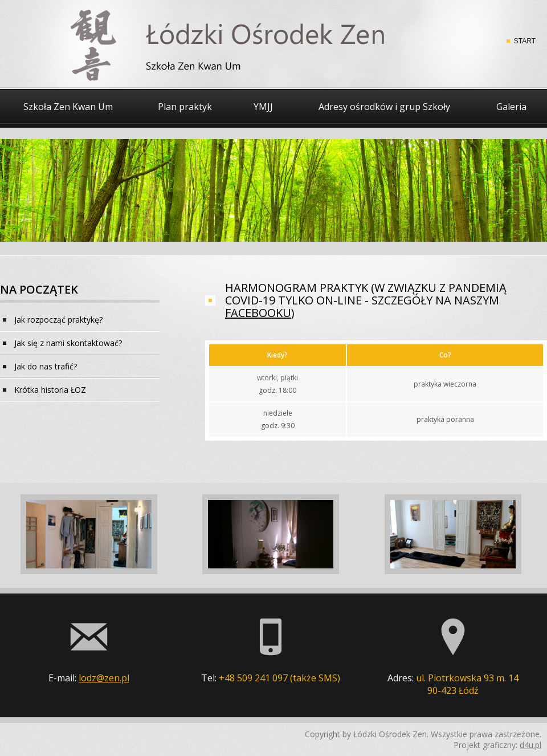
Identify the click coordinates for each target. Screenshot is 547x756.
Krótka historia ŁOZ (50, 390)
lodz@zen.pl (104, 678)
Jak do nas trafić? (46, 366)
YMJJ (263, 107)
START (525, 41)
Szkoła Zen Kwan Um (68, 107)
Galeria (511, 107)
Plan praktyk (185, 107)
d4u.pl (530, 745)
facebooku (258, 313)
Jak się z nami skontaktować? (68, 343)
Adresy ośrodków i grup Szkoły (384, 107)
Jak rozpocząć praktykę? (58, 320)
